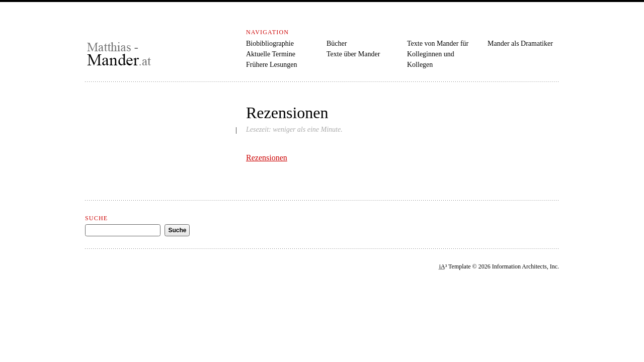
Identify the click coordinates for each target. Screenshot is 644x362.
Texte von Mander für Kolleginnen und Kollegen (438, 54)
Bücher (337, 43)
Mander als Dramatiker (520, 43)
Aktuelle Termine (271, 54)
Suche (96, 218)
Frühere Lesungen (271, 65)
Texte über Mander (353, 54)
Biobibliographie (270, 43)
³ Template (455, 266)
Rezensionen (267, 158)
